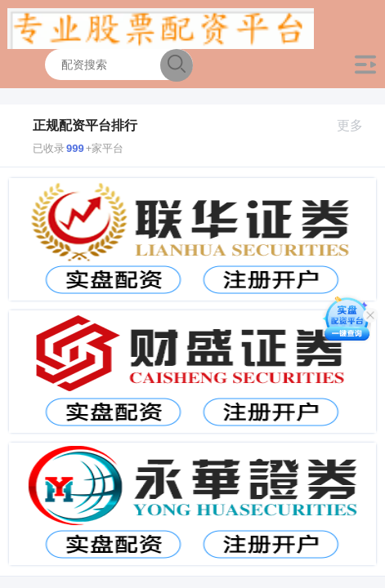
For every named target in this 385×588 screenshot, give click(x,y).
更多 (357, 125)
